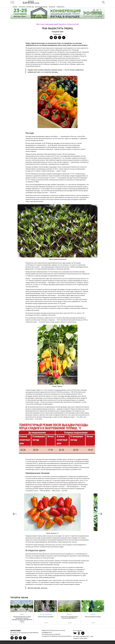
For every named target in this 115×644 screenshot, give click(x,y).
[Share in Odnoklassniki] (55, 38)
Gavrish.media (15, 634)
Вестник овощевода (66, 2)
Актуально (77, 2)
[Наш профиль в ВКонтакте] (75, 638)
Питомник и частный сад (51, 2)
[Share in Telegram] (64, 38)
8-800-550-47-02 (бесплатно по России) (53, 634)
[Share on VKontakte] (51, 38)
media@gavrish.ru (47, 636)
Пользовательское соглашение (51, 638)
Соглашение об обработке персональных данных (57, 640)
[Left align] (25, 2)
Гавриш (40, 2)
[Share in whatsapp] (60, 38)
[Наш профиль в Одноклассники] (79, 638)
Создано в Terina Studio (80, 642)
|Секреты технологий (68, 24)
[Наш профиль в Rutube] (83, 638)
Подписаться (85, 2)
